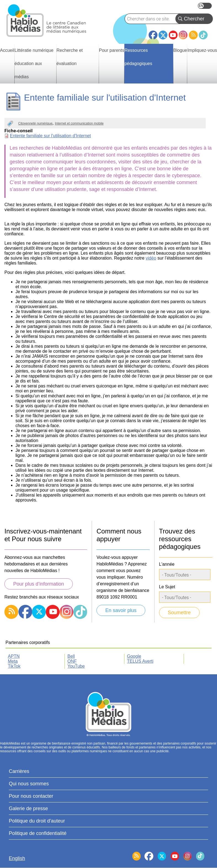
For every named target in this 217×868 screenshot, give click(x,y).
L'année (167, 564)
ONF (72, 661)
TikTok (203, 35)
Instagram (183, 35)
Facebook (153, 33)
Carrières (19, 771)
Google (134, 656)
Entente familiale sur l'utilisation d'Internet (50, 136)
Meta (13, 661)
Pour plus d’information (39, 584)
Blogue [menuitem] (180, 50)
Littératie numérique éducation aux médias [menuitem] (34, 64)
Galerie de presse (28, 808)
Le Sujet (167, 587)
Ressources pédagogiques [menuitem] (138, 57)
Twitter (163, 35)
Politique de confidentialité (38, 833)
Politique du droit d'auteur (37, 821)
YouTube (173, 35)
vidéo (151, 258)
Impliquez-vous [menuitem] (202, 50)
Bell (71, 656)
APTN (14, 656)
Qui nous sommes (29, 784)
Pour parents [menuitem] (112, 50)
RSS (193, 35)
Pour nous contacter (31, 796)
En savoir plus (121, 610)
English (205, 6)
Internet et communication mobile (79, 123)
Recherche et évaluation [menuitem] (70, 57)
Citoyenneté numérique (35, 123)
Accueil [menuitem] (7, 50)
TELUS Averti (140, 661)
